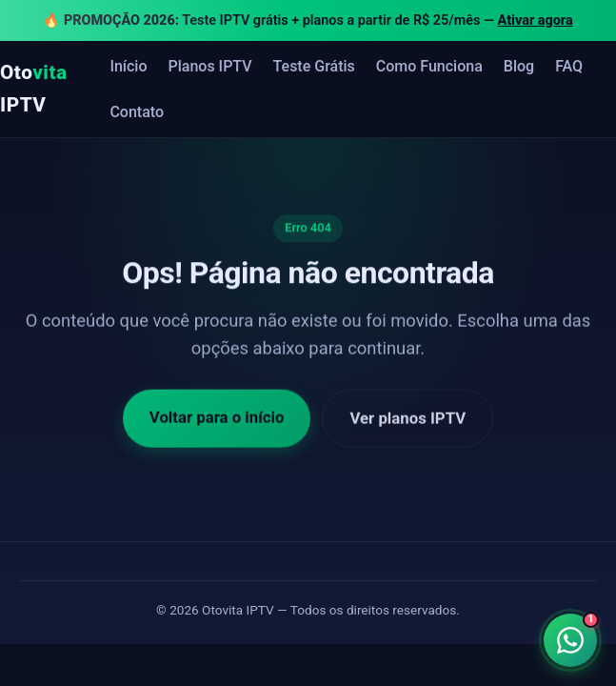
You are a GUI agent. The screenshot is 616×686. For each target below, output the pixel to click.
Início (128, 66)
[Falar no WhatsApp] (570, 640)
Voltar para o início (217, 420)
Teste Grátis (314, 66)
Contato (137, 112)
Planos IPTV (210, 66)
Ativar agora (536, 20)
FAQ (569, 66)
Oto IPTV (34, 88)
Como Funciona (429, 66)
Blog (519, 66)
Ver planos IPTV (407, 421)
